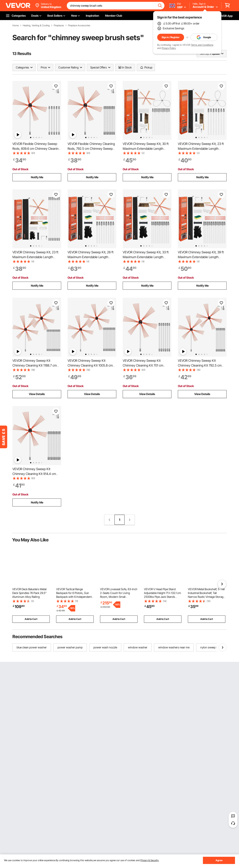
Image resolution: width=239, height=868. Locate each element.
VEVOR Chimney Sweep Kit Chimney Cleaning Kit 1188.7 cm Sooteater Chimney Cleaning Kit (35, 365)
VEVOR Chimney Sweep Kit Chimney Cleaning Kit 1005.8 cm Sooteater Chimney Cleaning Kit (90, 365)
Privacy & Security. (150, 860)
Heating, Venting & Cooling (36, 25)
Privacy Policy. (169, 48)
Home (16, 25)
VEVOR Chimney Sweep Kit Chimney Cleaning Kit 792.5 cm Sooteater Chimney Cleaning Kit (200, 365)
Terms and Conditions (202, 45)
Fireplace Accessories (79, 25)
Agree (219, 860)
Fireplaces (59, 25)
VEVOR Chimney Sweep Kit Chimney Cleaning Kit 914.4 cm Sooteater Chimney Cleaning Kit (35, 474)
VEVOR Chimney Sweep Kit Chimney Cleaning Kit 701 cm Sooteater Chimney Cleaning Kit (145, 365)
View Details (37, 394)
